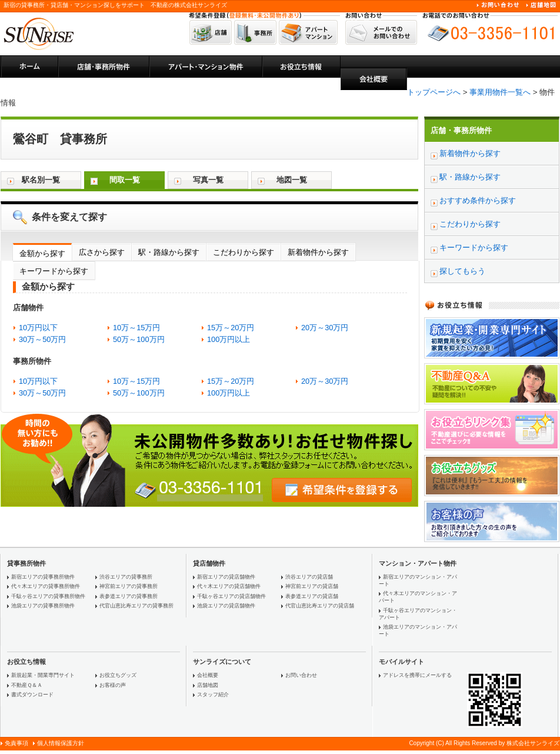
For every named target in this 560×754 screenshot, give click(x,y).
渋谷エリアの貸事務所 (126, 577)
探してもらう (462, 271)
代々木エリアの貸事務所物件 (46, 586)
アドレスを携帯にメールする (417, 675)
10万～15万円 (136, 328)
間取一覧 (125, 180)
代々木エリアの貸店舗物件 (229, 586)
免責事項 (16, 743)
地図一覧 (292, 180)
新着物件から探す (318, 252)
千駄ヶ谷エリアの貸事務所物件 (48, 596)
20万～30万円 (325, 328)
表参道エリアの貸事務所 (129, 596)
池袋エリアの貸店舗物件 (226, 606)
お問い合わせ (301, 675)
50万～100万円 (139, 339)
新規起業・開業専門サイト (43, 675)
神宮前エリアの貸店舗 (312, 586)
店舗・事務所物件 (461, 130)
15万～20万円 (231, 328)
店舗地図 (208, 685)
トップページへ (434, 92)
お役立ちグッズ (118, 675)
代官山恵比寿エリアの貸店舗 (320, 606)
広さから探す (102, 252)
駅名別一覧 (41, 180)
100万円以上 (229, 339)
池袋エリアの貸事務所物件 (43, 606)
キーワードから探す (54, 271)
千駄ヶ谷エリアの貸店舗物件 (231, 596)
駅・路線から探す (169, 252)
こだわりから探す (244, 252)
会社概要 (208, 675)
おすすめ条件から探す (478, 200)
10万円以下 (38, 328)
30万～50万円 (42, 339)
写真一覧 (208, 180)
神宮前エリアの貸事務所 (129, 586)
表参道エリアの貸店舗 (312, 596)
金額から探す (42, 253)
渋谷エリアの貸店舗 (309, 577)
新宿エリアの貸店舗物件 (226, 577)
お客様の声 (113, 685)
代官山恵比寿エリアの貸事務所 (136, 606)
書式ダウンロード (32, 695)
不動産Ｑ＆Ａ (27, 685)
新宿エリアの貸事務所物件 (43, 577)
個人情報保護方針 (61, 743)
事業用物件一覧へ (500, 92)
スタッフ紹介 (213, 695)
